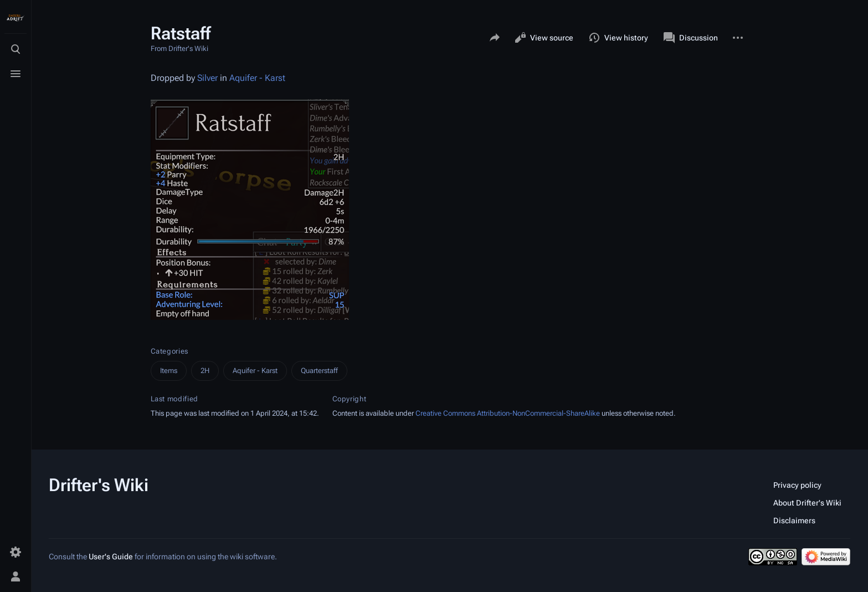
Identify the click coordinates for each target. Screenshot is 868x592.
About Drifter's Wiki (807, 503)
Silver (207, 78)
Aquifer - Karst (257, 78)
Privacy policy (797, 485)
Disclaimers (794, 520)
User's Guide (111, 557)
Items (169, 371)
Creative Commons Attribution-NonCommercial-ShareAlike (508, 413)
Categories (170, 351)
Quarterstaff (319, 371)
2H (205, 371)
